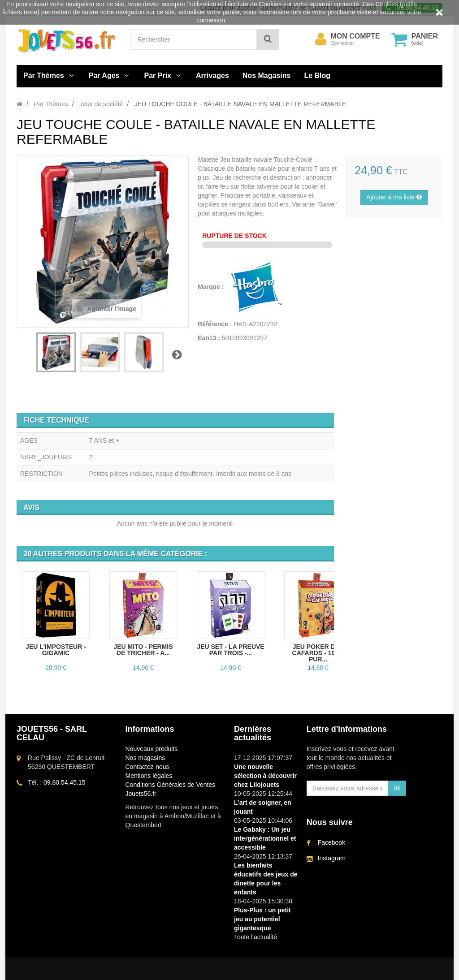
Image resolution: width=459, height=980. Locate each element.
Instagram (332, 858)
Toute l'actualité (255, 937)
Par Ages (104, 76)
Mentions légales (149, 776)
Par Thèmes (44, 76)
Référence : (215, 324)
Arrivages (212, 76)
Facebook (331, 842)
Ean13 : (209, 338)
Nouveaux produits (152, 749)
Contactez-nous (147, 767)
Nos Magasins (267, 76)
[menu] (321, 39)
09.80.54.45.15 (64, 782)
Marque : (212, 287)
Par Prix (158, 76)
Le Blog (317, 76)
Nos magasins (145, 758)
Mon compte (355, 36)
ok (397, 788)
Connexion (342, 43)
